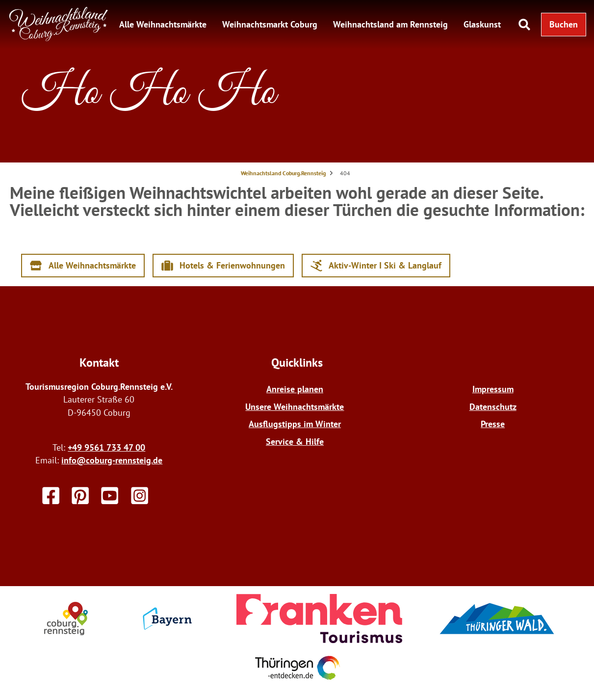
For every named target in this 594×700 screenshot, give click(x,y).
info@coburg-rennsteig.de (112, 460)
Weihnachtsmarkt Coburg (270, 24)
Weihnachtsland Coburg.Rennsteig (283, 173)
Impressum (493, 389)
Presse (493, 424)
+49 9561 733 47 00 (106, 447)
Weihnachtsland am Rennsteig (390, 24)
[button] (564, 25)
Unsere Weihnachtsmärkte (295, 407)
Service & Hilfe (295, 442)
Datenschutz (493, 407)
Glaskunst (482, 24)
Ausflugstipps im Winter (295, 424)
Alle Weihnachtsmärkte (163, 24)
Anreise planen (295, 389)
